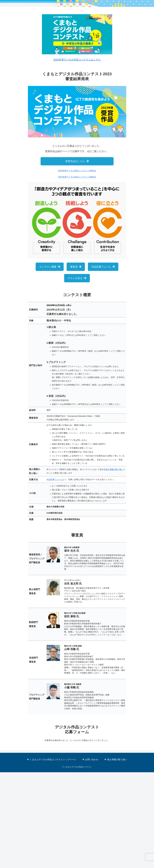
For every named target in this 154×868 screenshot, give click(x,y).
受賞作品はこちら (75, 257)
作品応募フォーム (101, 362)
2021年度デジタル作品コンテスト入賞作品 (77, 273)
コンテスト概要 (48, 362)
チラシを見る (75, 374)
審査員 (74, 362)
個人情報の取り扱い (114, 565)
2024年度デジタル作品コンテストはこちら (77, 155)
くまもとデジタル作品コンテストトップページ (53, 855)
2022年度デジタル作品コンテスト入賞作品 (77, 266)
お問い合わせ (92, 855)
